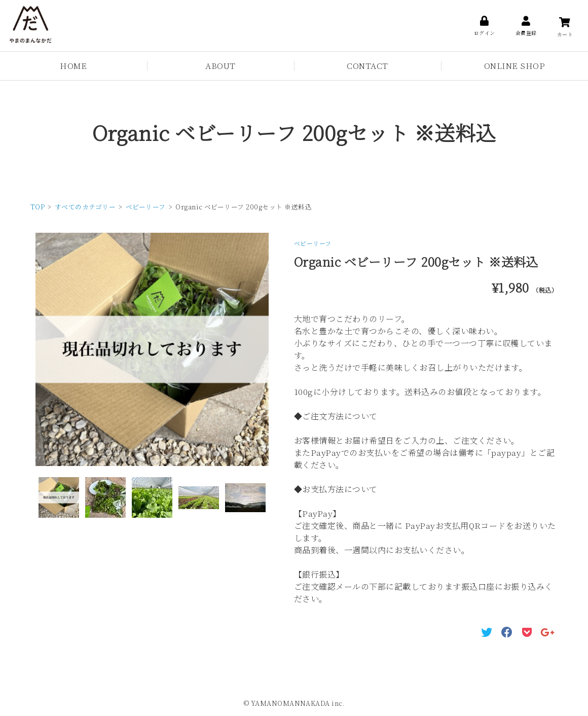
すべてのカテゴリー (85, 207)
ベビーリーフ (146, 207)
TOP (38, 207)
